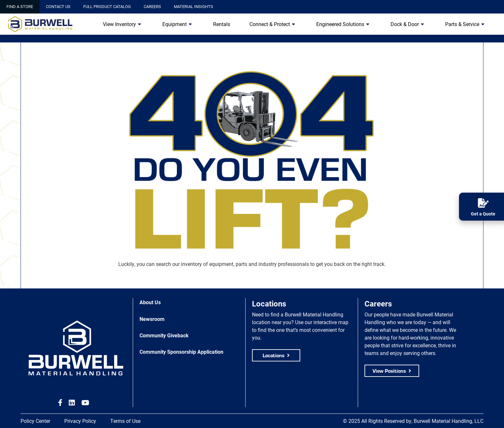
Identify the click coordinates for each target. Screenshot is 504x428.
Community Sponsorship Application (181, 352)
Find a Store (20, 6)
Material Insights (194, 6)
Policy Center (35, 421)
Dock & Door (405, 24)
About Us (150, 302)
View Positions (389, 371)
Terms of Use (125, 421)
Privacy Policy (80, 421)
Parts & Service (462, 24)
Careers (152, 6)
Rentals (222, 24)
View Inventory (119, 24)
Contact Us (58, 6)
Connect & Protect (270, 24)
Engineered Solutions (340, 24)
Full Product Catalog (107, 6)
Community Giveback (164, 335)
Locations (274, 355)
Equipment (175, 24)
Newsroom (152, 319)
